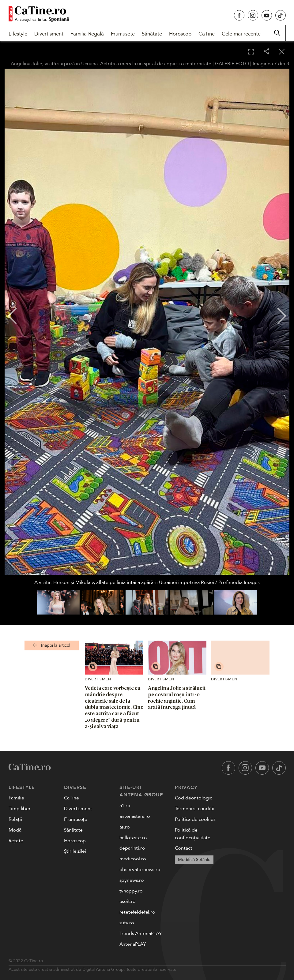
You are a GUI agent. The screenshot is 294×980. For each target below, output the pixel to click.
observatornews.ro (140, 870)
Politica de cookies (195, 819)
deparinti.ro (132, 848)
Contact (184, 848)
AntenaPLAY (133, 944)
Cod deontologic (194, 798)
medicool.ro (133, 859)
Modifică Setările (194, 860)
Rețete (16, 841)
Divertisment (49, 34)
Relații (15, 819)
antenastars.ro (135, 816)
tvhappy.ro (131, 891)
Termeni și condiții (195, 809)
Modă (15, 830)
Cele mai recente (241, 34)
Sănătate (152, 34)
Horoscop (180, 34)
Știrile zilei (75, 851)
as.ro (125, 827)
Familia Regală (87, 34)
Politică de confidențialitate (193, 834)
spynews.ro (132, 880)
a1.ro (125, 806)
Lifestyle (18, 34)
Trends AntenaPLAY (141, 933)
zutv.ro (127, 923)
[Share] (266, 52)
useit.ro (128, 901)
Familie (16, 798)
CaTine (207, 34)
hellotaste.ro (133, 838)
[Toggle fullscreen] (251, 52)
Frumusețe (123, 34)
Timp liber (20, 809)
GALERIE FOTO (232, 64)
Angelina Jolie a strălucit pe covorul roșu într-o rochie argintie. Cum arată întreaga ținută (177, 698)
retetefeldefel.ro (137, 912)
